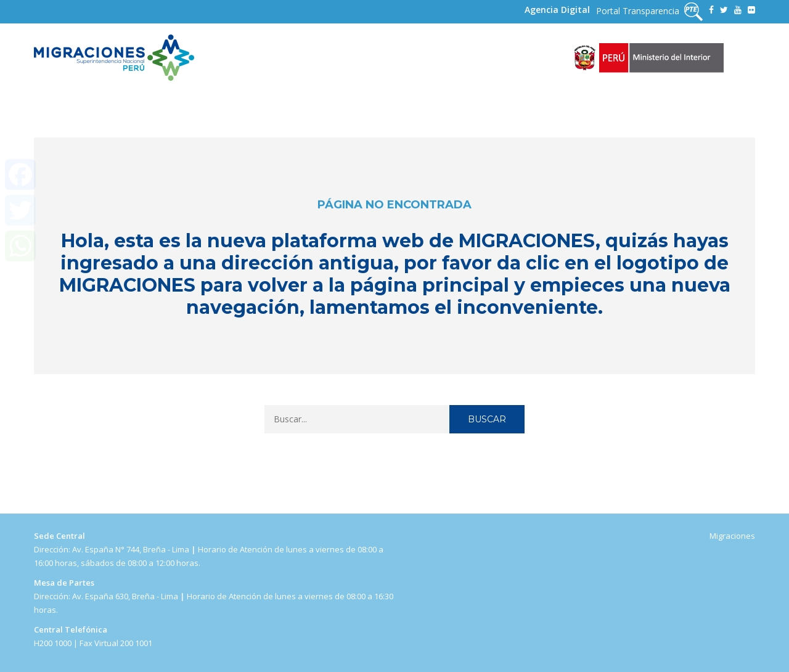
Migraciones (732, 536)
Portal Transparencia (649, 12)
